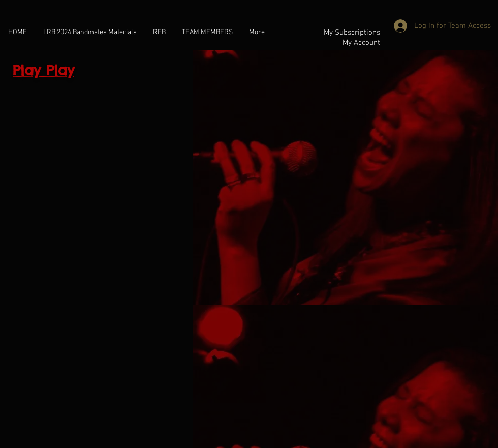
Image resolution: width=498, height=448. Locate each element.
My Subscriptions (352, 33)
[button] (207, 32)
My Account (361, 43)
